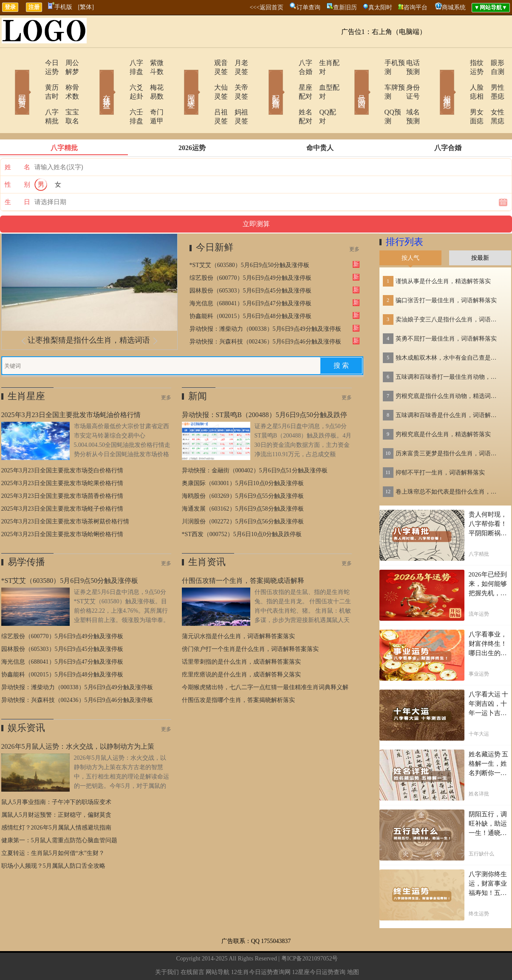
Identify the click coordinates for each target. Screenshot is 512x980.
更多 (354, 222)
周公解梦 (67, 63)
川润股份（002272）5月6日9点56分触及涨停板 (243, 495)
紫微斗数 (152, 63)
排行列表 (405, 215)
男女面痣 (459, 94)
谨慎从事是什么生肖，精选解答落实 (443, 254)
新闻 (198, 369)
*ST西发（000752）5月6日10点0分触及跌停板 (242, 507)
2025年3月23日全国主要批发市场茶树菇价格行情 (65, 495)
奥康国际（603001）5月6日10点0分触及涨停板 (243, 456)
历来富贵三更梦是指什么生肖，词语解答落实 (449, 427)
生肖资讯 (207, 535)
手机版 (60, 7)
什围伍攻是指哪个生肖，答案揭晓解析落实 (238, 673)
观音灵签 (204, 63)
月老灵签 (237, 63)
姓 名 (17, 140)
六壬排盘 (119, 94)
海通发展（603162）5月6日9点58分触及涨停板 (243, 482)
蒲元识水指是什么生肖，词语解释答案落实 (238, 609)
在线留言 (192, 945)
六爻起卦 (119, 78)
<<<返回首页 (266, 7)
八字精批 (34, 94)
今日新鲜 (215, 220)
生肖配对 (322, 63)
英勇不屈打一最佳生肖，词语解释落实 (446, 312)
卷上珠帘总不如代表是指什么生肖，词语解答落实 (449, 465)
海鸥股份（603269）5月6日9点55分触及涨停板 (243, 469)
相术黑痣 (435, 80)
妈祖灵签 (237, 94)
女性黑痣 (492, 94)
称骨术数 (67, 78)
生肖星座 (26, 369)
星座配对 (289, 78)
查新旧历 (345, 7)
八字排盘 (119, 63)
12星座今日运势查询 (319, 945)
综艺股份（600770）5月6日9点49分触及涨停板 (250, 251)
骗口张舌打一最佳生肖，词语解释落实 (446, 274)
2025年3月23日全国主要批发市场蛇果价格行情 (62, 456)
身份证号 (407, 78)
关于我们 (167, 945)
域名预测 (407, 94)
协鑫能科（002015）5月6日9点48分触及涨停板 (250, 289)
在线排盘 (95, 80)
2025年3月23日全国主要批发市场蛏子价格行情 (62, 482)
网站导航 (218, 945)
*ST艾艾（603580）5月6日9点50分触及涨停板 (249, 238)
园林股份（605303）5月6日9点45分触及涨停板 (250, 264)
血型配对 (322, 78)
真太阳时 (380, 7)
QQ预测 (372, 94)
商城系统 (454, 7)
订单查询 (308, 7)
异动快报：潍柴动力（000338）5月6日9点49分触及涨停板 (265, 302)
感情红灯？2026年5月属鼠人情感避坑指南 (56, 801)
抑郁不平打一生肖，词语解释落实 (440, 446)
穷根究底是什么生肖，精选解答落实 (443, 408)
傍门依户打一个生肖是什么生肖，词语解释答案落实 (250, 622)
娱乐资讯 (26, 701)
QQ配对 (320, 94)
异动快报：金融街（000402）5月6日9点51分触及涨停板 (255, 444)
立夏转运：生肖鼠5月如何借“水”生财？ (53, 826)
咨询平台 (416, 7)
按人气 (410, 231)
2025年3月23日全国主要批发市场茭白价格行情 (62, 444)
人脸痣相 (459, 78)
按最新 (480, 231)
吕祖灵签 (204, 94)
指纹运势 (459, 63)
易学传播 (26, 535)
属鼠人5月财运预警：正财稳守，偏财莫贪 (56, 788)
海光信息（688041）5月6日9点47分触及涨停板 (250, 277)
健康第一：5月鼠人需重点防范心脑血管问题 (59, 814)
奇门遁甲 (152, 94)
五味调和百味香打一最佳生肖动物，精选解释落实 (449, 350)
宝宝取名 (67, 94)
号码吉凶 (350, 80)
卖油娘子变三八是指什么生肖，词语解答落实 (449, 293)
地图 (353, 945)
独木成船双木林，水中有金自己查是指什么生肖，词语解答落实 (449, 331)
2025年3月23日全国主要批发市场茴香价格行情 (62, 469)
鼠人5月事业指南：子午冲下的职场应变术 (56, 775)
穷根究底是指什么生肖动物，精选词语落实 (449, 369)
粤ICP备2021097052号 (310, 932)
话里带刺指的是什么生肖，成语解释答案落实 (241, 635)
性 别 (17, 158)
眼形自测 (492, 63)
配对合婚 (265, 80)
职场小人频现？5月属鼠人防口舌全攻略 (53, 839)
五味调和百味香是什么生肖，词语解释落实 (449, 388)
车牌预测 (374, 78)
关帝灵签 (237, 78)
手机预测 (374, 63)
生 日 (17, 175)
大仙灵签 (204, 78)
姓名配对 (289, 94)
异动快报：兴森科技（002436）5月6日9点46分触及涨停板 (265, 315)
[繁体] (86, 7)
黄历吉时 (34, 78)
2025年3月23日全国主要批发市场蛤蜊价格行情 (62, 507)
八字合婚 (289, 63)
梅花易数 (152, 78)
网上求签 (180, 80)
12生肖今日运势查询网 (261, 945)
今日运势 (34, 63)
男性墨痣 (492, 78)
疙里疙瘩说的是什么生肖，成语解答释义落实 (241, 648)
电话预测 (407, 63)
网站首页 (10, 80)
